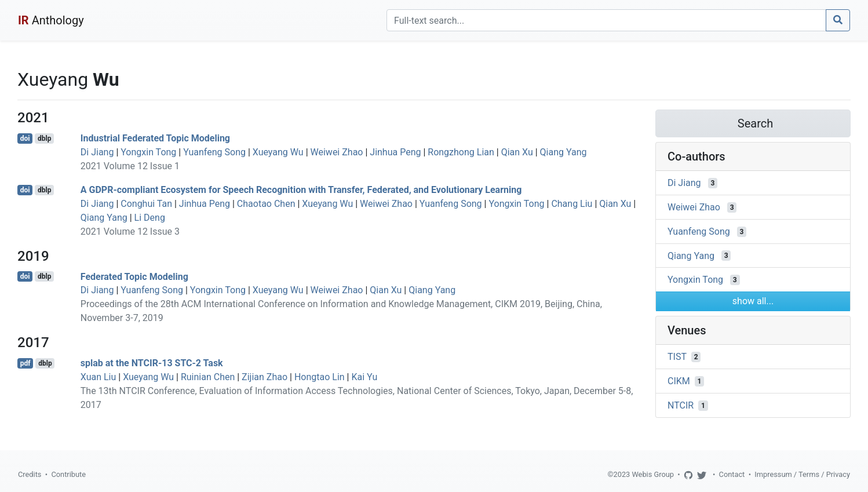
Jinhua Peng (395, 152)
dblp (44, 139)
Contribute (68, 474)
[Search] (606, 20)
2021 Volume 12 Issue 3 (130, 232)
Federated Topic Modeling (134, 276)
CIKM (679, 381)
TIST (677, 357)
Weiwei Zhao (337, 152)
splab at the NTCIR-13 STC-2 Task (152, 363)
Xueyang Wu (278, 152)
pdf (25, 363)
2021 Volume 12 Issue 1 (130, 166)
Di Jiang (97, 152)
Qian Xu (517, 152)
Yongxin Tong (148, 152)
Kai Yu (364, 377)
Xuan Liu (99, 377)
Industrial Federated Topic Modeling (155, 138)
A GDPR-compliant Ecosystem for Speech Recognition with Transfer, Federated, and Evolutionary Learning (301, 190)
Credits (30, 474)
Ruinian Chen (208, 377)
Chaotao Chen (266, 204)
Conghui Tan (146, 204)
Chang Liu (572, 204)
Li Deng (150, 218)
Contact (732, 474)
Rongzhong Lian (461, 152)
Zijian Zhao (265, 377)
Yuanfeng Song (214, 152)
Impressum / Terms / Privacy (802, 474)
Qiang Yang (564, 152)
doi (25, 139)
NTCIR (681, 405)
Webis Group (653, 474)
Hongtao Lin (320, 377)
